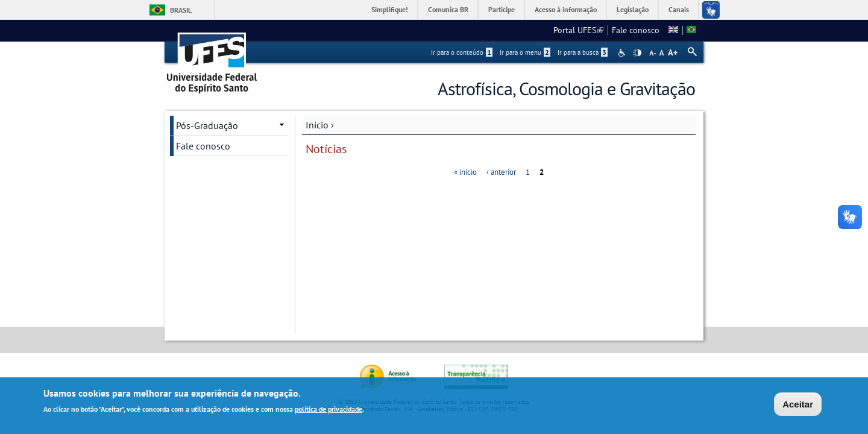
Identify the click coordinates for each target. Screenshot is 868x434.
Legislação (633, 9)
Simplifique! (390, 9)
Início (317, 125)
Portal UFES (578, 30)
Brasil (181, 10)
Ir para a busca (583, 52)
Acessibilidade (623, 53)
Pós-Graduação (207, 125)
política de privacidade (329, 410)
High (637, 53)
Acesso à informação (566, 9)
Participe (502, 9)
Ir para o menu (525, 52)
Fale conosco (636, 30)
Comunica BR (448, 9)
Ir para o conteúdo (462, 52)
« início (465, 172)
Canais (679, 9)
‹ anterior (501, 172)
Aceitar (798, 405)
